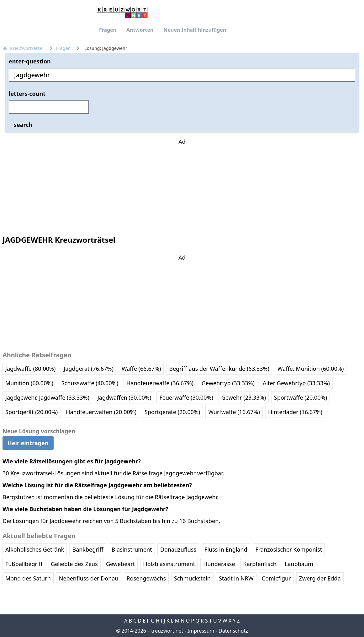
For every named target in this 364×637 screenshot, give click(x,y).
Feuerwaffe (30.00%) (186, 397)
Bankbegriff (88, 549)
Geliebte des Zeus (74, 564)
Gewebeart (120, 564)
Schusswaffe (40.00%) (90, 383)
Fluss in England (226, 549)
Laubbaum (299, 564)
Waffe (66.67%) (141, 369)
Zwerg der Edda (320, 578)
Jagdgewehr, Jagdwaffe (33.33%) (47, 397)
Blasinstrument (132, 549)
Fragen (108, 30)
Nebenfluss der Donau (89, 578)
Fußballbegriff (24, 564)
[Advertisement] (182, 185)
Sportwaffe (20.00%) (301, 397)
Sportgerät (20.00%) (32, 412)
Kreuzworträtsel (23, 48)
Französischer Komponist (289, 549)
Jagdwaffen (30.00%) (124, 397)
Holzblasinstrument (169, 564)
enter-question (30, 61)
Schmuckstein (192, 578)
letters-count (27, 94)
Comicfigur (276, 578)
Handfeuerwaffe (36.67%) (160, 383)
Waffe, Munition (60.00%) (311, 369)
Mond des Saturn (28, 578)
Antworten (140, 30)
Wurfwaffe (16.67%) (234, 412)
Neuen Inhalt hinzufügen (195, 30)
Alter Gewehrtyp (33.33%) (296, 383)
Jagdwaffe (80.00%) (30, 369)
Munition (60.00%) (29, 383)
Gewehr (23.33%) (244, 397)
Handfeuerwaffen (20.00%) (101, 412)
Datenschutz (233, 631)
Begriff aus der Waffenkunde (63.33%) (219, 369)
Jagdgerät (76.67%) (89, 369)
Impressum (201, 631)
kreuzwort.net (167, 631)
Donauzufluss (178, 549)
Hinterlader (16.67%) (295, 412)
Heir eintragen (28, 443)
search (23, 125)
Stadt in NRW (236, 578)
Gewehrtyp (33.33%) (228, 383)
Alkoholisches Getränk (35, 549)
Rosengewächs (146, 578)
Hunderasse (219, 564)
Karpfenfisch (260, 564)
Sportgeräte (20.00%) (172, 412)
